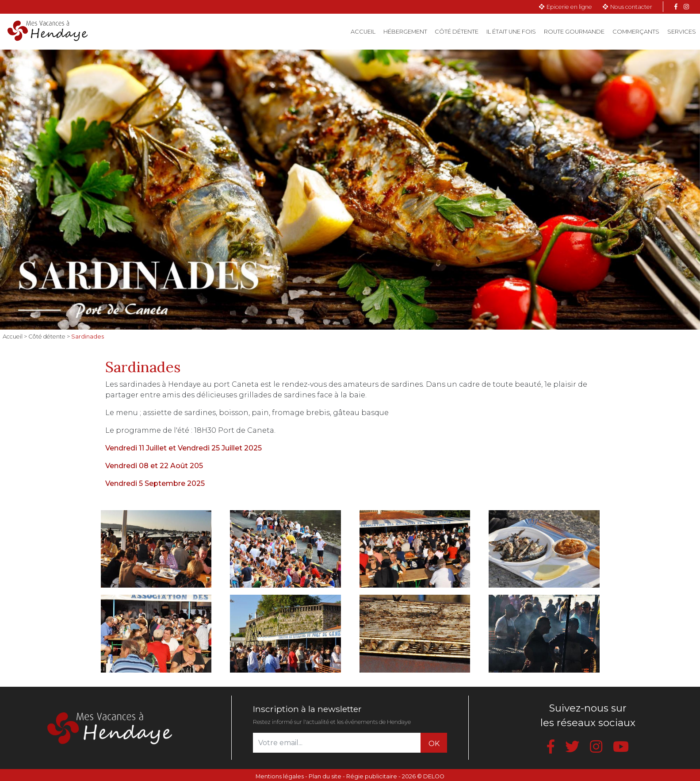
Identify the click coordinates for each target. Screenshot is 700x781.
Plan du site (325, 776)
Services (682, 32)
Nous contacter (631, 7)
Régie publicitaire (372, 776)
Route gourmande (574, 32)
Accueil (365, 31)
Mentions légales (280, 776)
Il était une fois (511, 32)
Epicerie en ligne (569, 7)
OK (434, 744)
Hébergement (405, 32)
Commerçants (636, 32)
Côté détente (457, 32)
